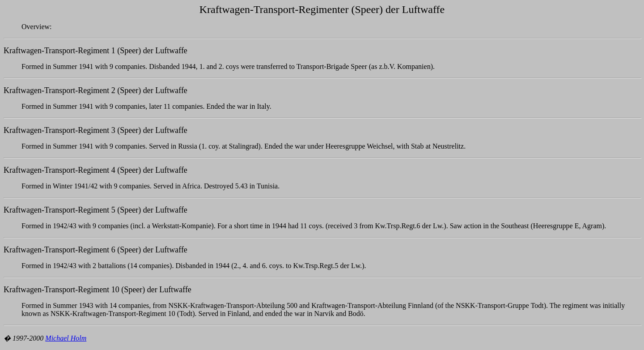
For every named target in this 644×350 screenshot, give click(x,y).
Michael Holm (66, 338)
